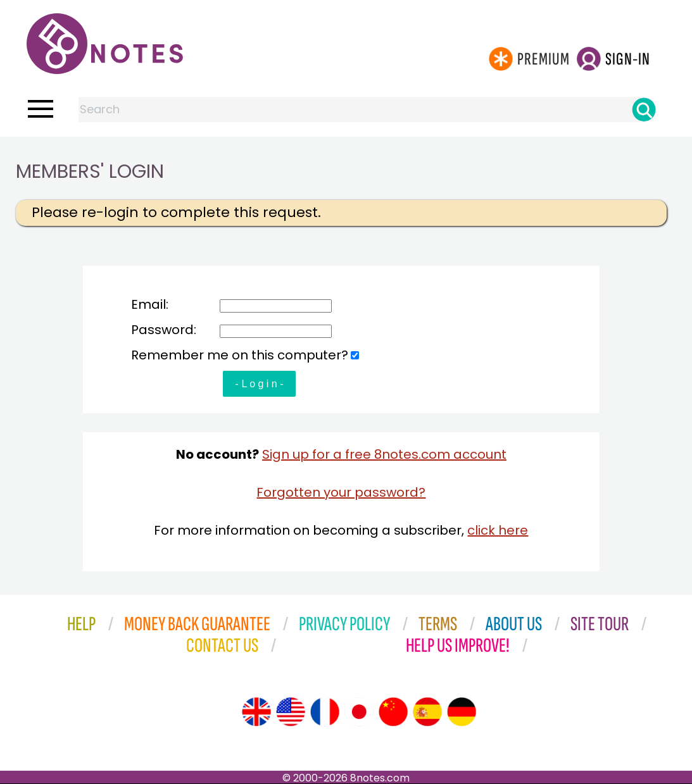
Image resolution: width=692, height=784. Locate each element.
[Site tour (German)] (462, 712)
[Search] (644, 109)
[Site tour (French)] (325, 712)
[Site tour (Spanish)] (427, 712)
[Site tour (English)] (256, 712)
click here (498, 530)
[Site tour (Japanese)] (359, 712)
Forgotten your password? (341, 492)
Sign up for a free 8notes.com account (384, 454)
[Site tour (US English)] (291, 712)
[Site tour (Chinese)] (393, 712)
